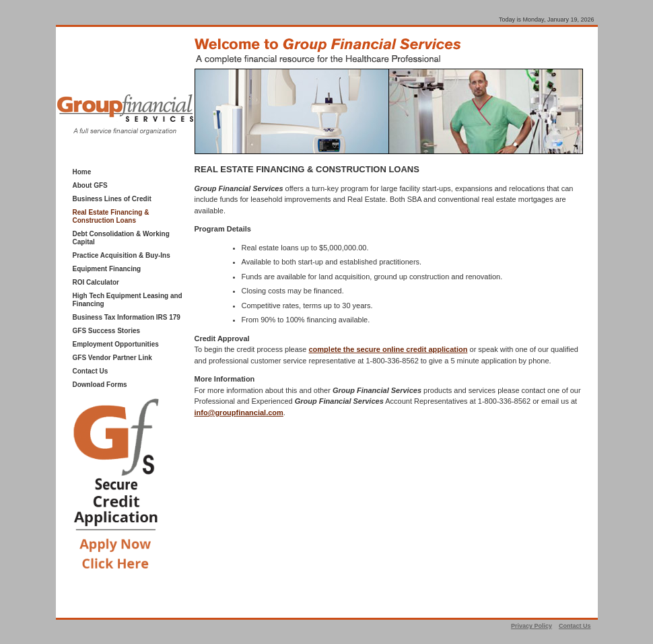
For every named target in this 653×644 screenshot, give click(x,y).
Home (82, 172)
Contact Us (91, 371)
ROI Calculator (96, 282)
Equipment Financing (107, 269)
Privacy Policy (531, 626)
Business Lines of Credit (112, 199)
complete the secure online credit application (388, 349)
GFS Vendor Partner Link (112, 358)
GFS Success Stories (107, 331)
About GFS (90, 185)
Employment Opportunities (116, 344)
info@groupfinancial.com (239, 413)
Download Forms (100, 385)
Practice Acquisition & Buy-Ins (122, 255)
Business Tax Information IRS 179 (127, 317)
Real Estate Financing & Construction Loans (111, 216)
